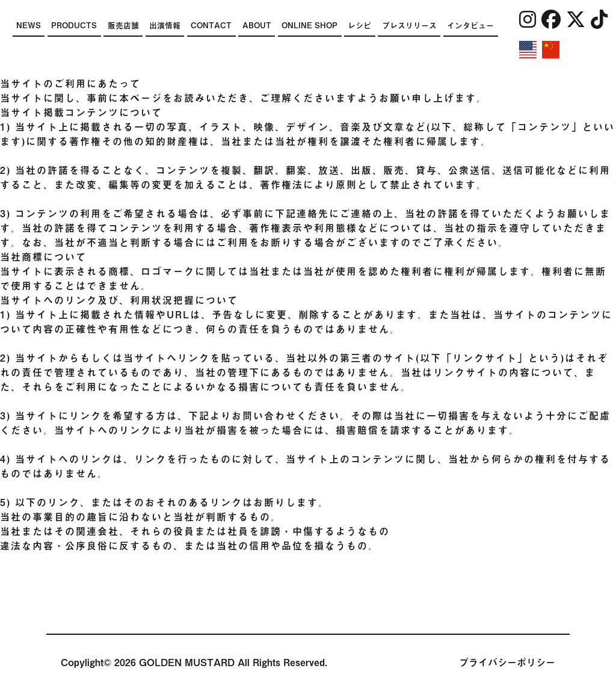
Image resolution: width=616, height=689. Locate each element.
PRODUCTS (74, 26)
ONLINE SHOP (310, 26)
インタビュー (470, 26)
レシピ (359, 26)
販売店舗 (123, 26)
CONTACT (211, 26)
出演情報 (165, 26)
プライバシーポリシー (507, 663)
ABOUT (257, 26)
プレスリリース (409, 26)
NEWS (29, 26)
